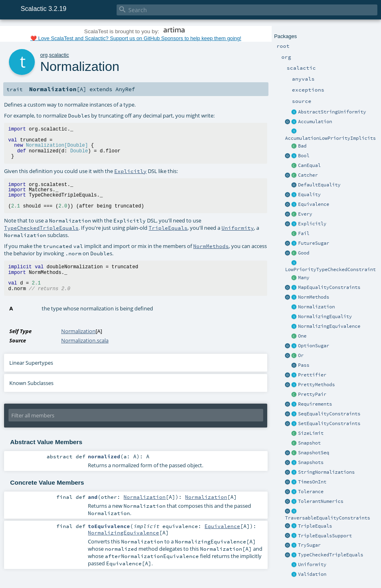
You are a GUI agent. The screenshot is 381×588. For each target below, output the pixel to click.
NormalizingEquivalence (329, 326)
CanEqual (309, 165)
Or (301, 355)
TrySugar (309, 545)
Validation (312, 574)
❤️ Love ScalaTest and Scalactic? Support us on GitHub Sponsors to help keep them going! (136, 38)
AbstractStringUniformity (332, 112)
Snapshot (309, 443)
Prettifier (312, 375)
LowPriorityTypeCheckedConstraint (330, 269)
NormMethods (314, 297)
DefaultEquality (319, 185)
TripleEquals (315, 526)
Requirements (315, 404)
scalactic (59, 55)
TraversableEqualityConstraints (328, 518)
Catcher (308, 175)
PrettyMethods (316, 385)
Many (304, 278)
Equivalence (314, 204)
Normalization (316, 307)
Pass (304, 365)
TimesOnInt (312, 482)
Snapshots (311, 462)
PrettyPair (312, 394)
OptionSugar (314, 346)
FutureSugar (314, 243)
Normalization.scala (85, 340)
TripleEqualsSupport (325, 536)
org (44, 55)
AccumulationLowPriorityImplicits (330, 138)
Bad (302, 146)
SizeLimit (311, 433)
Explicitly (312, 224)
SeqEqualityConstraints (329, 414)
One (302, 336)
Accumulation (315, 122)
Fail (304, 233)
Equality (309, 195)
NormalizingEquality (325, 316)
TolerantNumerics (321, 501)
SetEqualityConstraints (329, 423)
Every (305, 214)
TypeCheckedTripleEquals (331, 555)
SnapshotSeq (314, 453)
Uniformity (312, 564)
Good (304, 253)
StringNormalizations (326, 472)
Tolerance (311, 492)
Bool (304, 156)
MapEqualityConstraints (329, 287)
